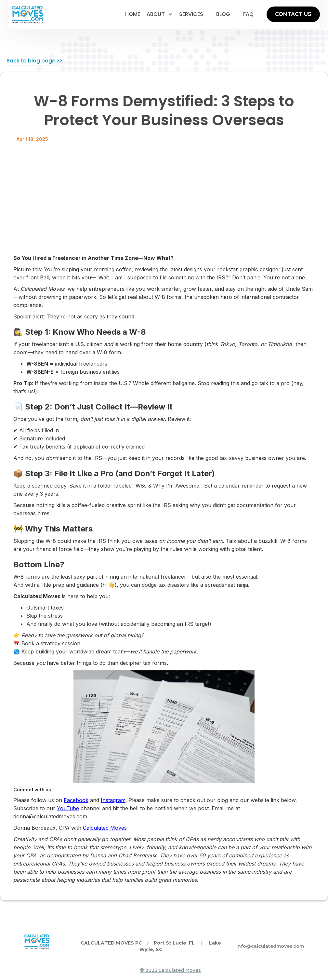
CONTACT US (293, 14)
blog (223, 14)
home (133, 14)
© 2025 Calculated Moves (171, 970)
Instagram (113, 800)
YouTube (68, 808)
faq (248, 14)
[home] (28, 14)
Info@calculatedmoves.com (270, 946)
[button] (160, 14)
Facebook (76, 800)
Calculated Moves (105, 828)
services (191, 14)
